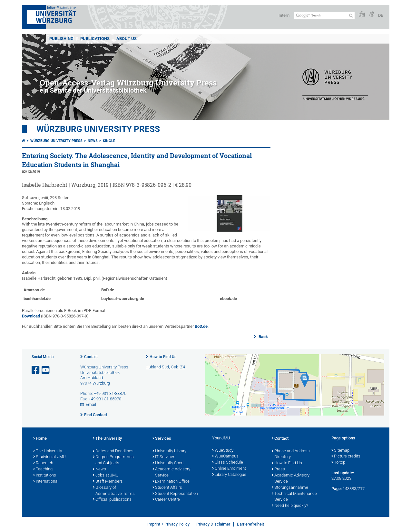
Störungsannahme (290, 488)
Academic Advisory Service (171, 472)
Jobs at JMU (106, 476)
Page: (337, 489)
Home (40, 439)
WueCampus (225, 457)
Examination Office (171, 482)
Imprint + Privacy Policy (168, 524)
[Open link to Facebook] (36, 370)
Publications (95, 39)
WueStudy (223, 451)
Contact (91, 357)
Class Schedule (228, 463)
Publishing (61, 39)
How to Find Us (163, 357)
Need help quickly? (290, 506)
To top (338, 463)
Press (278, 469)
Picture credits (346, 457)
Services (162, 439)
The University (48, 451)
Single (109, 141)
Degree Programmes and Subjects (113, 460)
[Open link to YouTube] (46, 370)
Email (91, 404)
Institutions (45, 476)
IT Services (164, 457)
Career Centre (166, 500)
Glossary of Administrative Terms (114, 491)
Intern (284, 15)
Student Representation (175, 494)
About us (127, 39)
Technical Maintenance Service (294, 497)
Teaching (43, 469)
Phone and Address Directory (291, 454)
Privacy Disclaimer (213, 524)
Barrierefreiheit (250, 524)
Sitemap (340, 451)
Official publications (112, 500)
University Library (169, 451)
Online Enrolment (229, 469)
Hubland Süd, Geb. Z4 (165, 367)
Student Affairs (167, 488)
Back (263, 337)
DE (381, 15)
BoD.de (201, 326)
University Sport (168, 463)
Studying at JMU (49, 457)
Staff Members (108, 482)
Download (31, 316)
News (93, 141)
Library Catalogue (229, 475)
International (46, 482)
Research (43, 463)
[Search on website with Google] (324, 16)
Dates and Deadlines (113, 451)
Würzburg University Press (98, 129)
